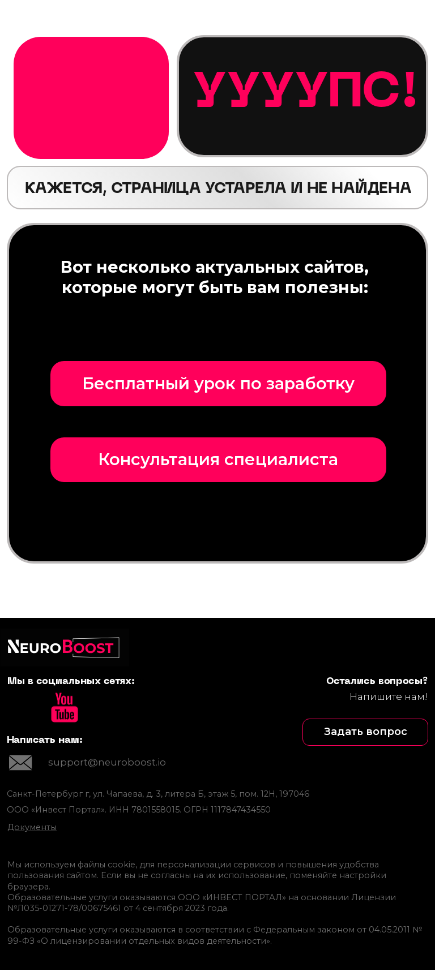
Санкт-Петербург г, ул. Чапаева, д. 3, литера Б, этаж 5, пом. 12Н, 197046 (158, 794)
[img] (20, 763)
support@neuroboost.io (107, 762)
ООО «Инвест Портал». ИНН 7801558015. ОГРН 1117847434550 (139, 810)
